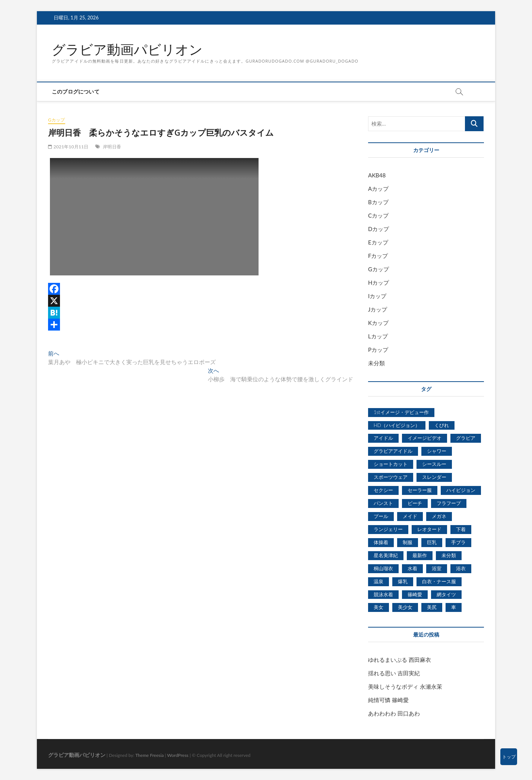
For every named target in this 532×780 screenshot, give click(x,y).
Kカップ (378, 323)
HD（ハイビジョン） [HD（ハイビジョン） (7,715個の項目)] (397, 425)
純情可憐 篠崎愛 (388, 700)
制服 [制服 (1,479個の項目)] (408, 542)
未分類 (376, 363)
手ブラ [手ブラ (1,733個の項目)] (458, 542)
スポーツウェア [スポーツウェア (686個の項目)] (391, 477)
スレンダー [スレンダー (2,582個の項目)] (434, 477)
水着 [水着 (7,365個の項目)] (412, 568)
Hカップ (379, 282)
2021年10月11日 (68, 147)
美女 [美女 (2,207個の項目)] (379, 607)
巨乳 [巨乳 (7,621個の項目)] (432, 542)
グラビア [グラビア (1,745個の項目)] (466, 438)
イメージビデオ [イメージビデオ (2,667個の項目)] (425, 438)
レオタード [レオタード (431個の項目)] (429, 529)
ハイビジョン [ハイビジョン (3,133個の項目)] (461, 490)
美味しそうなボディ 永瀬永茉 (405, 686)
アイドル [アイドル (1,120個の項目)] (383, 438)
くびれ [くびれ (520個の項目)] (442, 425)
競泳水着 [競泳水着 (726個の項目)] (383, 594)
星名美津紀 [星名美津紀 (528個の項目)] (386, 555)
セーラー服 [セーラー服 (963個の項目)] (420, 490)
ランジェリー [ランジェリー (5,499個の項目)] (388, 529)
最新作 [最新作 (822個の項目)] (420, 555)
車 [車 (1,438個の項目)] (454, 607)
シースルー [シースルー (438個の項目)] (434, 464)
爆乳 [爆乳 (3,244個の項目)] (403, 581)
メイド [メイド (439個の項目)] (410, 516)
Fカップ (378, 256)
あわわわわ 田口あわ (394, 713)
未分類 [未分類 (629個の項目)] (449, 555)
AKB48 (377, 175)
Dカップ (379, 229)
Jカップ (378, 309)
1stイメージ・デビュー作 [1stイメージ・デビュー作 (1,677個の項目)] (401, 412)
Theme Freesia (149, 755)
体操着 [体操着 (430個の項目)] (381, 542)
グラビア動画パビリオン (127, 50)
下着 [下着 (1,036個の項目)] (461, 529)
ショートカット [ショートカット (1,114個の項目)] (391, 464)
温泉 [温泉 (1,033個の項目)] (379, 581)
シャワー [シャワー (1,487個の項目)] (437, 451)
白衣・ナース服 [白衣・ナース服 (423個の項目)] (439, 581)
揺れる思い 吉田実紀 (394, 673)
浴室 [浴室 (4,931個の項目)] (437, 568)
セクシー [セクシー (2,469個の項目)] (383, 490)
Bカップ (378, 202)
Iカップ (377, 296)
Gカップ (57, 120)
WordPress (178, 755)
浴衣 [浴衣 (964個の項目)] (461, 568)
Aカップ (378, 189)
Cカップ (378, 215)
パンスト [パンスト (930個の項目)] (383, 503)
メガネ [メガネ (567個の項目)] (439, 516)
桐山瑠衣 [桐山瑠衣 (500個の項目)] (383, 568)
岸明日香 (112, 147)
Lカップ (378, 336)
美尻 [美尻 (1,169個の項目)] (432, 607)
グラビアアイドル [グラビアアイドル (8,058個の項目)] (393, 451)
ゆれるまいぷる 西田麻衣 (400, 660)
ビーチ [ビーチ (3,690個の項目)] (415, 503)
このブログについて (76, 91)
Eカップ (378, 242)
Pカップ (378, 350)
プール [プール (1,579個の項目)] (381, 516)
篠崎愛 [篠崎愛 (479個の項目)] (415, 594)
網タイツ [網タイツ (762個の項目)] (446, 594)
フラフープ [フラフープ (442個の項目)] (449, 503)
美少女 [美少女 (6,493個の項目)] (405, 607)
